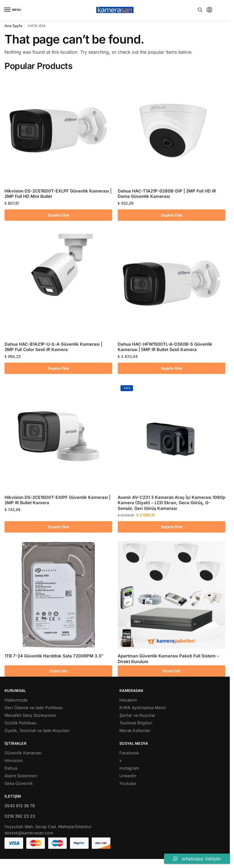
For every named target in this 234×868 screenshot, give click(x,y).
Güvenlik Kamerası (23, 753)
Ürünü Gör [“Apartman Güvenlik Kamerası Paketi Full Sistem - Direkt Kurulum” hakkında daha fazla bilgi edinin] (171, 671)
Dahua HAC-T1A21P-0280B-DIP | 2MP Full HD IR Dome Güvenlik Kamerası (167, 194)
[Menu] (13, 10)
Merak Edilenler (135, 731)
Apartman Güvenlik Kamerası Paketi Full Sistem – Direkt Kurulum (168, 659)
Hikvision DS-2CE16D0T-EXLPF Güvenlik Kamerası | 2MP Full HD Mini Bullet (58, 194)
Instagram (129, 768)
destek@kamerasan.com (29, 833)
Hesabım (128, 700)
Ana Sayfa (13, 26)
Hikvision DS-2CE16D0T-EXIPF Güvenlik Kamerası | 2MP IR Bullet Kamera (57, 500)
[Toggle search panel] (200, 10)
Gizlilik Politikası (21, 723)
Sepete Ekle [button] (58, 215)
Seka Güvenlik (19, 783)
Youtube (128, 783)
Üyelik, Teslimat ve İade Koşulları (37, 731)
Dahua (11, 768)
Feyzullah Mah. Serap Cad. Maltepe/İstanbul (48, 827)
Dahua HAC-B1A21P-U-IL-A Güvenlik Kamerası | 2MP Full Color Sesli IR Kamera (53, 347)
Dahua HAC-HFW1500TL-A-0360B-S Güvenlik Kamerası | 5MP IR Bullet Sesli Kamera (165, 347)
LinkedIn (128, 776)
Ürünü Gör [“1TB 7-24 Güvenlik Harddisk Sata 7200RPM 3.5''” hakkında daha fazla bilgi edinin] (58, 671)
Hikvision (14, 761)
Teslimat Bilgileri (136, 723)
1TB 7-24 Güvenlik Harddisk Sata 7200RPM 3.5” (54, 656)
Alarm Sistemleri (21, 776)
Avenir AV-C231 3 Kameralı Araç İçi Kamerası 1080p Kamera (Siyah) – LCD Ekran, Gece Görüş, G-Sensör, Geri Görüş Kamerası (171, 503)
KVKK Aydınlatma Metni (143, 708)
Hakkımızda (16, 700)
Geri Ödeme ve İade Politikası (34, 708)
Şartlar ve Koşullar (137, 715)
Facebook (129, 753)
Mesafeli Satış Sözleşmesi (30, 715)
